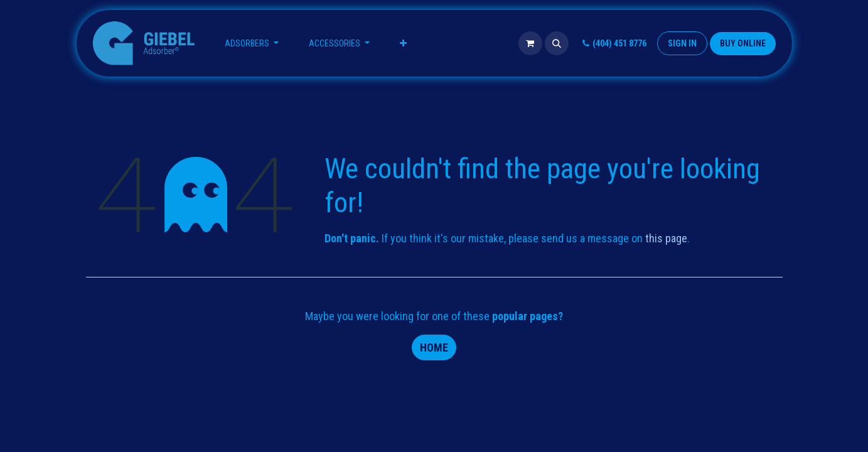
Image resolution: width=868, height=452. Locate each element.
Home (434, 347)
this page (666, 238)
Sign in (682, 43)
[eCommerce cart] (530, 43)
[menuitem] (252, 44)
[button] (557, 43)
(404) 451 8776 (613, 43)
